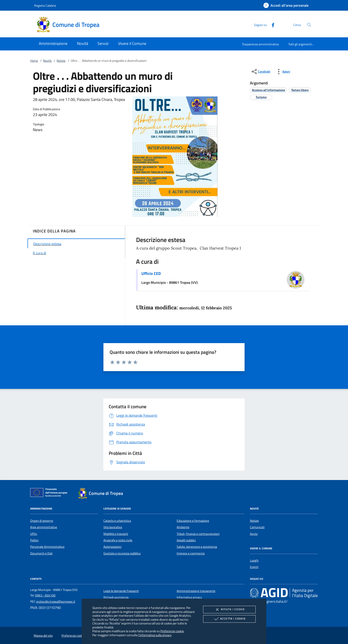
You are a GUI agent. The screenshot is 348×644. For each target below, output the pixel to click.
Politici (34, 540)
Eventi (254, 567)
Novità (47, 61)
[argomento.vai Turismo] (261, 97)
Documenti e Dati (41, 553)
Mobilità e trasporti (116, 534)
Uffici (34, 534)
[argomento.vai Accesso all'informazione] (268, 90)
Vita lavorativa (113, 527)
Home (34, 61)
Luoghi (254, 560)
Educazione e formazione (193, 521)
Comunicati (257, 527)
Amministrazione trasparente (196, 591)
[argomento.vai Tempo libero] (300, 90)
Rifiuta (229, 610)
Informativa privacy (189, 597)
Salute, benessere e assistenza (197, 547)
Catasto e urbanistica (117, 521)
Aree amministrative (44, 527)
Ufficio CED (151, 273)
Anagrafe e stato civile (118, 540)
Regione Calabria (45, 5)
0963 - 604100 (45, 595)
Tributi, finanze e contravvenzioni (198, 534)
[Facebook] (271, 25)
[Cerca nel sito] (309, 25)
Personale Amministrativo (47, 547)
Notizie (61, 61)
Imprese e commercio (191, 553)
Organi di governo (42, 521)
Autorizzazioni (112, 547)
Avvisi (254, 534)
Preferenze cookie (172, 631)
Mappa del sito (43, 636)
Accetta (229, 619)
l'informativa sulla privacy (155, 635)
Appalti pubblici (186, 540)
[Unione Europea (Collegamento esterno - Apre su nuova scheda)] (50, 493)
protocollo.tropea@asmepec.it (56, 602)
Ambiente (183, 527)
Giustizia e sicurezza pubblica (122, 553)
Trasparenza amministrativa (260, 44)
